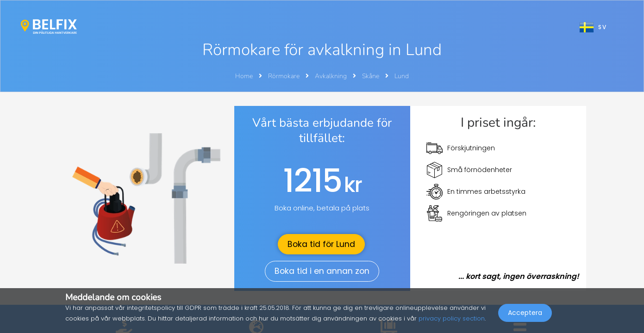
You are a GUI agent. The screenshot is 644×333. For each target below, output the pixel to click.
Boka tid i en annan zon (322, 271)
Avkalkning (331, 76)
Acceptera (525, 313)
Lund (402, 76)
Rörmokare (284, 76)
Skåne (371, 76)
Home (244, 76)
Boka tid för (321, 244)
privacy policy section (452, 318)
